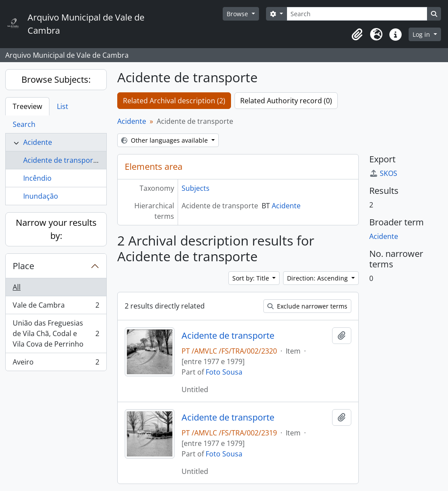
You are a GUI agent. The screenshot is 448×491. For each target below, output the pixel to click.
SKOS (383, 173)
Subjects (196, 188)
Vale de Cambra (56, 307)
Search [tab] (24, 124)
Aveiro (56, 364)
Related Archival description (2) (174, 101)
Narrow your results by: (56, 229)
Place (23, 266)
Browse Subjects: (56, 79)
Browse (238, 14)
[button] (357, 35)
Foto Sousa (224, 372)
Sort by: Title (252, 278)
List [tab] (63, 106)
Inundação (41, 196)
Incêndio (37, 178)
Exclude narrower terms (307, 306)
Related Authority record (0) (286, 101)
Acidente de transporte (61, 160)
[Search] (357, 14)
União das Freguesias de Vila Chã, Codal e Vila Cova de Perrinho (56, 333)
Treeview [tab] (27, 106)
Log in (422, 34)
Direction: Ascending (318, 278)
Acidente (38, 142)
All (17, 287)
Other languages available (165, 140)
